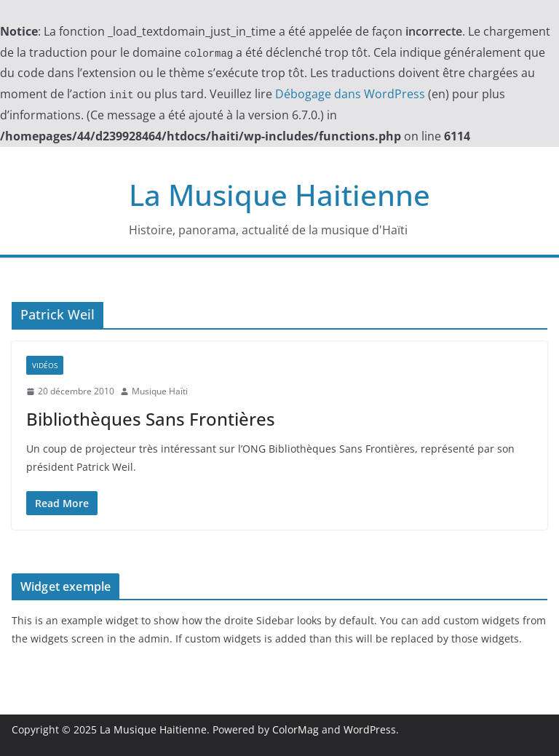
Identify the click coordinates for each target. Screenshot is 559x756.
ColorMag (296, 729)
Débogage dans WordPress (350, 94)
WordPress (370, 729)
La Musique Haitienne (279, 195)
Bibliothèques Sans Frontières (151, 419)
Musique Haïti (160, 391)
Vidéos (45, 365)
